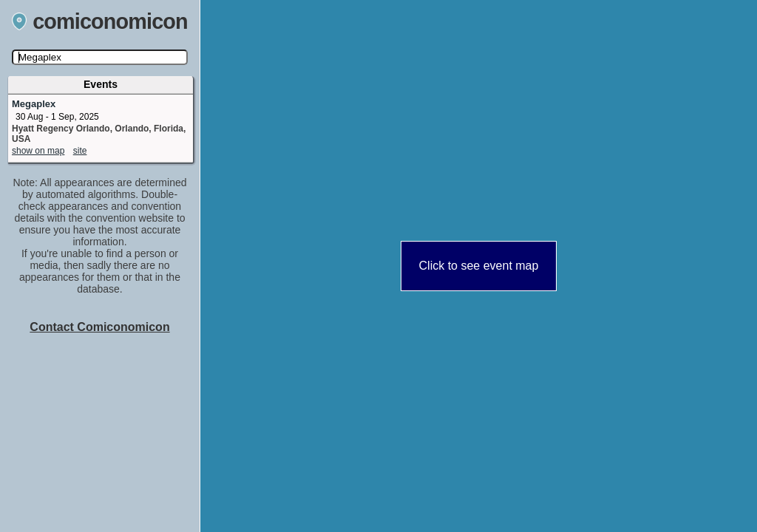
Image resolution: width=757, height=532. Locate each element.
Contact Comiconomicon (99, 327)
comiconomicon (100, 21)
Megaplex (34, 104)
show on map (38, 151)
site (80, 151)
